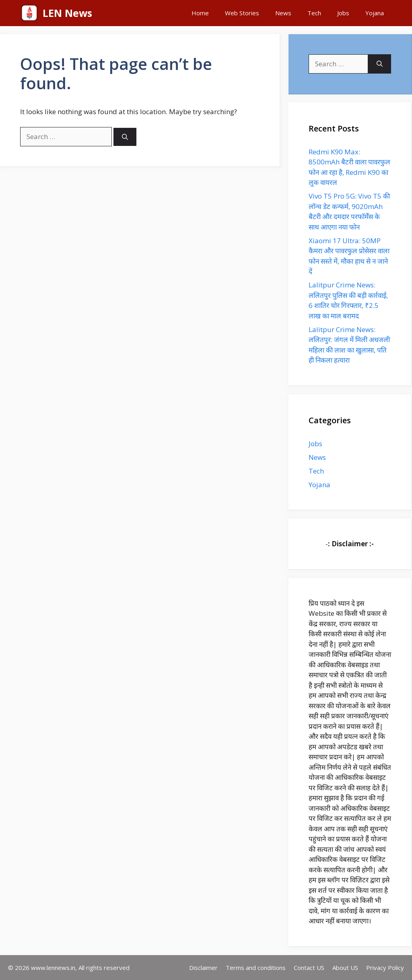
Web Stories (242, 13)
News (283, 13)
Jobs (343, 13)
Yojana (375, 13)
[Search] (125, 137)
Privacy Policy (385, 968)
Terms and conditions (256, 968)
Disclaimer (203, 968)
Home (200, 13)
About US (345, 968)
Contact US (309, 968)
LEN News (67, 13)
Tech (314, 13)
